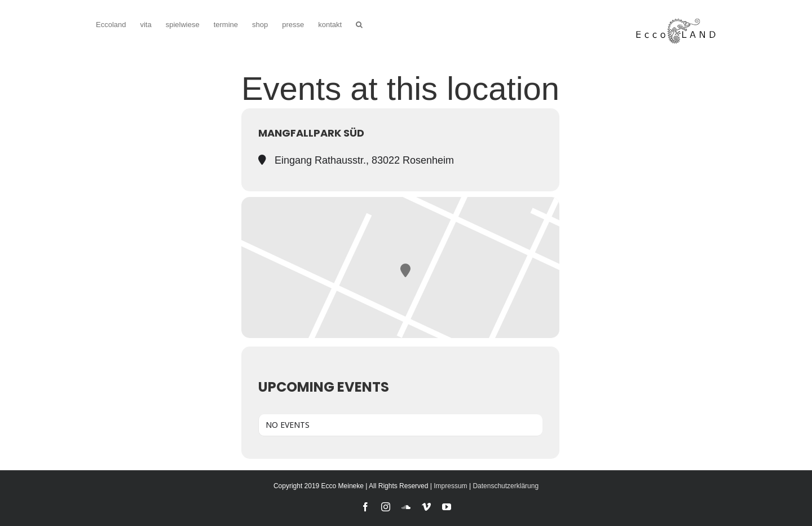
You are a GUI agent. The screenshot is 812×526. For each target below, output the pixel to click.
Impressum (450, 486)
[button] (359, 23)
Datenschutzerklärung (506, 486)
